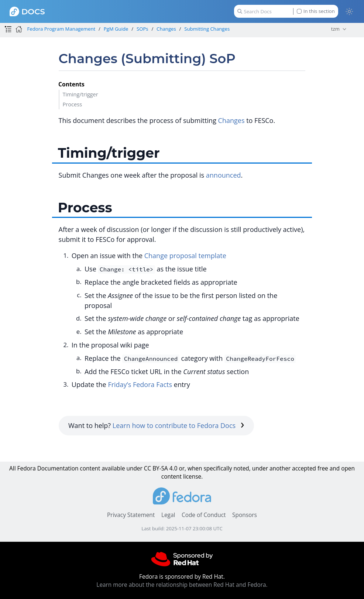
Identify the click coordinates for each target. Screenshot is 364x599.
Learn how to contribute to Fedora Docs (178, 425)
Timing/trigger (80, 94)
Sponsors (245, 515)
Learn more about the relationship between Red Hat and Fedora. (182, 585)
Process (72, 104)
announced (224, 175)
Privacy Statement (131, 515)
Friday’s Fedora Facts (140, 384)
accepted (304, 468)
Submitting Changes (207, 29)
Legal (168, 515)
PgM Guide (116, 29)
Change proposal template (185, 256)
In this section (316, 11)
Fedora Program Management (61, 29)
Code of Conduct (204, 515)
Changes (166, 29)
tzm (335, 29)
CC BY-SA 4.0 (161, 468)
